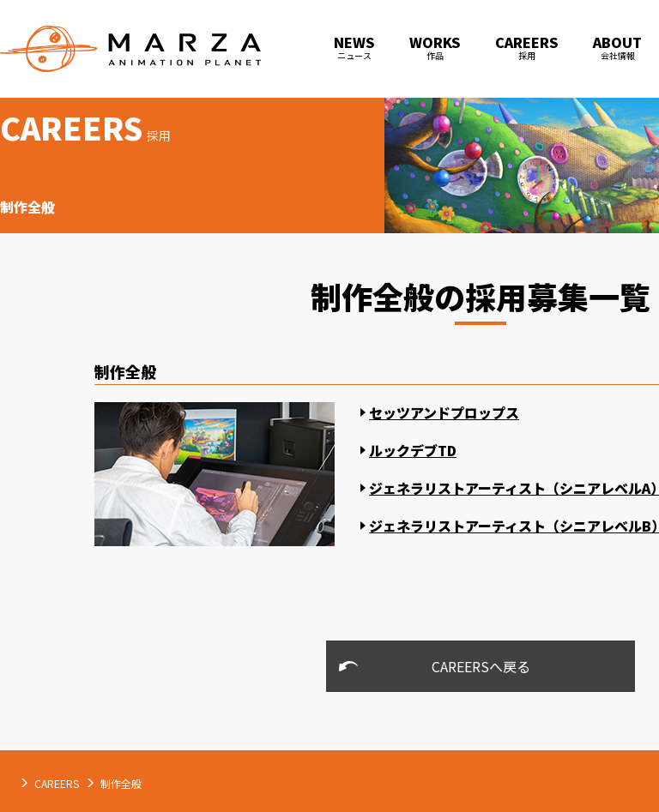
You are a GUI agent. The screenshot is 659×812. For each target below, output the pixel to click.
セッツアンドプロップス (444, 412)
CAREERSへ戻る (481, 666)
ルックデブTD (413, 450)
